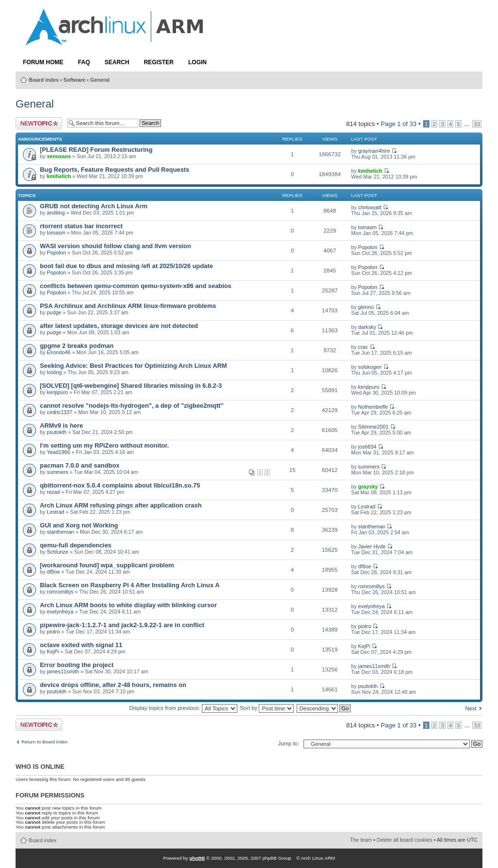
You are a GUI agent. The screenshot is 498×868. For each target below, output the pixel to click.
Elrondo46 (59, 352)
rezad (53, 492)
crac (363, 347)
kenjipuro (57, 392)
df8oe (53, 572)
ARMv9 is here (62, 425)
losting (54, 372)
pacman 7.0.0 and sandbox (80, 465)
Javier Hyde (372, 546)
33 (477, 124)
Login (197, 62)
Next (471, 708)
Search (117, 62)
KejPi (53, 651)
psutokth (57, 432)
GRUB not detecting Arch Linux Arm (94, 206)
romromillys (60, 592)
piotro (53, 632)
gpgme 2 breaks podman (77, 346)
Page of (399, 124)
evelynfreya (60, 612)
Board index (44, 80)
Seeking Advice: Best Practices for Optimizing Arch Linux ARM (133, 366)
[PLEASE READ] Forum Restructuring (96, 150)
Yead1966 (58, 452)
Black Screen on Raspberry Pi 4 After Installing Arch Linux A (130, 585)
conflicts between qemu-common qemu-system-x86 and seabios (136, 286)
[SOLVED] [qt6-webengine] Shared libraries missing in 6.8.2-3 (131, 386)
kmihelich (59, 176)
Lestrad (55, 512)
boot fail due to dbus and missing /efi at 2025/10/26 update (126, 266)
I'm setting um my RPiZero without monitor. (104, 445)
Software (75, 80)
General (100, 80)
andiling (56, 213)
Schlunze (57, 552)
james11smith (63, 671)
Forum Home (43, 62)
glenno (366, 307)
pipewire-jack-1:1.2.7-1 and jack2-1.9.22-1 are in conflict (122, 625)
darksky (367, 327)
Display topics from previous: (183, 708)
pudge (54, 312)
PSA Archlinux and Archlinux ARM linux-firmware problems (128, 306)
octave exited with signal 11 (81, 645)
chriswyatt (370, 207)
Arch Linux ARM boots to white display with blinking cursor (128, 605)
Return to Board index (44, 742)
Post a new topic (39, 123)
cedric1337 (59, 412)
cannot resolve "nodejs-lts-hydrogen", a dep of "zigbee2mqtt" (132, 406)
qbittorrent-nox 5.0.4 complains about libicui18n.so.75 (120, 485)
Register (159, 62)
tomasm (56, 233)
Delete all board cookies (405, 840)
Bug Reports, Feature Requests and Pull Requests (115, 170)
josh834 (367, 447)
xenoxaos (59, 156)
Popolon (56, 253)
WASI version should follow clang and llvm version (116, 246)
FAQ (84, 62)
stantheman (60, 532)
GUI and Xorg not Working (79, 525)
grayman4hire (374, 151)
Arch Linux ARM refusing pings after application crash (121, 505)
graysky (368, 487)
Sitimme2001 (373, 427)
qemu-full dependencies (76, 545)
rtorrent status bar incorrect (81, 226)
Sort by (267, 708)
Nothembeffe (373, 407)
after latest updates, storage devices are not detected (119, 326)
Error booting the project (77, 665)
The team (361, 840)
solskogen (370, 367)
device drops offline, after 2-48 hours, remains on (113, 685)
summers (57, 472)
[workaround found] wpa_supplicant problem (107, 565)
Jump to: (288, 743)
